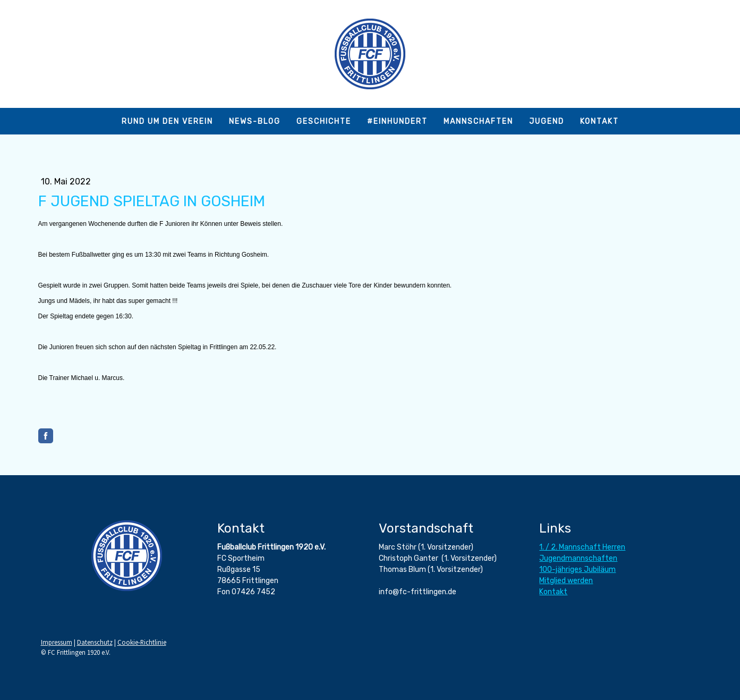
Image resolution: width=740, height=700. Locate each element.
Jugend (547, 121)
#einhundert (397, 121)
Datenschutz (95, 642)
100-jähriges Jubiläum (577, 570)
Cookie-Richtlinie (142, 642)
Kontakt (599, 121)
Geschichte (324, 121)
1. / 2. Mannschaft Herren (582, 547)
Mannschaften (478, 121)
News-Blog (255, 121)
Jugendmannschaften (578, 558)
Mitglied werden (566, 581)
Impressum (57, 642)
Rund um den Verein (167, 121)
